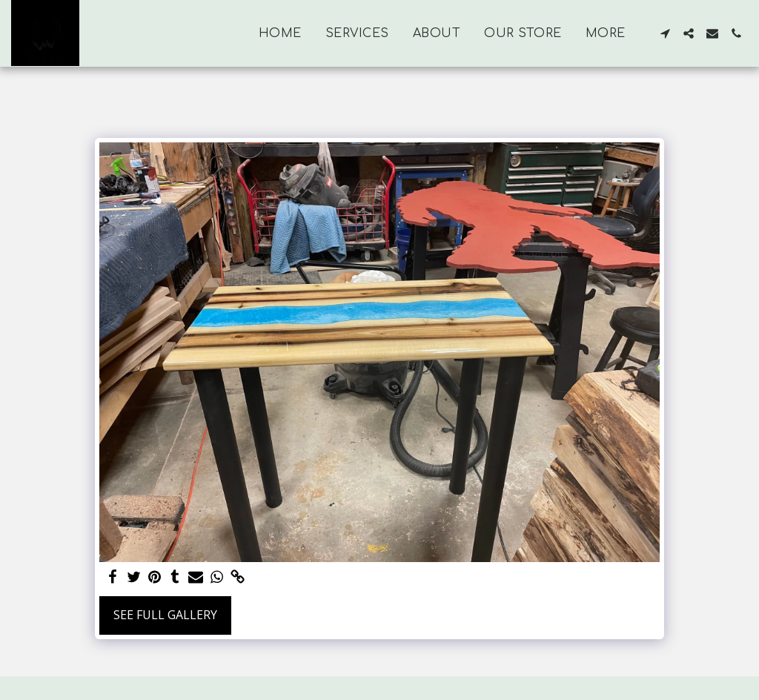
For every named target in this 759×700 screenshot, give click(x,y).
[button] (665, 33)
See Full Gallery (165, 615)
